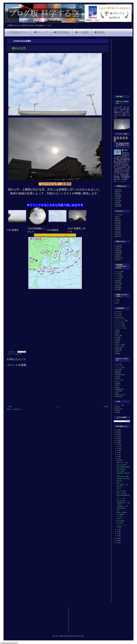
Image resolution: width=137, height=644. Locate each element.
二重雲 (117, 249)
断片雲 (117, 226)
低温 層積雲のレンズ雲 (122, 485)
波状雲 (117, 254)
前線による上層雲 (121, 491)
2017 (117, 543)
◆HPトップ (41, 33)
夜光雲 (117, 377)
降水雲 (117, 288)
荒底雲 (117, 286)
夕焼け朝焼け (118, 375)
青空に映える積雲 (121, 501)
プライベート (118, 405)
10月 (118, 448)
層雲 (116, 193)
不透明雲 (117, 247)
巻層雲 (17, 354)
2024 (117, 434)
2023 (117, 436)
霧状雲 (117, 237)
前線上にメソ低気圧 (121, 493)
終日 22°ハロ (120, 519)
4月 (118, 530)
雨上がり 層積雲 (120, 521)
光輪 (116, 334)
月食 (116, 386)
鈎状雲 (117, 233)
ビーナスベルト (119, 368)
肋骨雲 (117, 256)
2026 (117, 430)
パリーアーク (118, 323)
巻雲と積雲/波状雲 (121, 469)
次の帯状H (119, 527)
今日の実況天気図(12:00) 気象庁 (55, 235)
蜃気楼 (117, 354)
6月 (118, 457)
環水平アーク (118, 346)
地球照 (117, 373)
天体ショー (118, 380)
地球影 (117, 371)
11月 (118, 446)
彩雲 (116, 341)
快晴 (116, 384)
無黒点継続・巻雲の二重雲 (123, 479)
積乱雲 (117, 201)
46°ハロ (117, 315)
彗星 (116, 382)
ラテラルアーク (119, 326)
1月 (118, 536)
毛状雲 (117, 227)
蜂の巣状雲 (118, 258)
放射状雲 (117, 252)
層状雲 (117, 220)
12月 (118, 444)
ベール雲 (117, 279)
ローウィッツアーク (120, 328)
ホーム (58, 407)
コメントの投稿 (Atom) (15, 409)
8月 (118, 453)
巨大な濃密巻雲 (120, 515)
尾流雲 (117, 282)
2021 (117, 440)
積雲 (116, 203)
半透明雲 (117, 251)
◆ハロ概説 (82, 33)
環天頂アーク (118, 345)
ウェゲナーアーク (119, 319)
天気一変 (119, 489)
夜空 (116, 378)
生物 (116, 411)
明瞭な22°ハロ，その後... (123, 463)
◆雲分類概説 (62, 33)
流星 (116, 387)
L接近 (118, 510)
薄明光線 (117, 350)
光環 (116, 332)
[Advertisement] (122, 66)
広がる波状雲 (120, 523)
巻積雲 (117, 197)
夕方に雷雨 (119, 517)
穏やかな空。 (120, 481)
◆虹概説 (99, 33)
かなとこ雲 (118, 271)
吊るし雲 (117, 369)
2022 (117, 438)
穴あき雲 (117, 284)
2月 (118, 534)
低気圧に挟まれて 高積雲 (123, 476)
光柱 (116, 330)
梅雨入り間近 (120, 461)
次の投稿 (10, 407)
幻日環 (117, 339)
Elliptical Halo (118, 317)
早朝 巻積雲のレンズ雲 (122, 506)
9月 (118, 450)
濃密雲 (117, 229)
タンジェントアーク (120, 321)
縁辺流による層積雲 (121, 512)
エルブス (117, 364)
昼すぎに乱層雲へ (121, 471)
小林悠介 (126, 150)
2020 (117, 442)
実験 (116, 407)
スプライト (118, 366)
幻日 (116, 337)
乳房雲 (117, 281)
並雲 (116, 217)
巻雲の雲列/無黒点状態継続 (123, 467)
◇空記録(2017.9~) (18, 33)
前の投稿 (106, 407)
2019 (117, 539)
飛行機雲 (117, 397)
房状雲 (117, 222)
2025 (117, 432)
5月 (118, 459)
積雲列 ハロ (120, 483)
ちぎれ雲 (117, 273)
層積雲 (117, 192)
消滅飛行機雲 (118, 389)
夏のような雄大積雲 (121, 465)
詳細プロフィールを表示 (120, 181)
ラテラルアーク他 (121, 499)
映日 (116, 343)
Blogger (82, 636)
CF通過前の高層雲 (121, 508)
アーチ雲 (117, 275)
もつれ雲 (117, 245)
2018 (117, 541)
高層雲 (117, 204)
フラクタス (118, 277)
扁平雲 (117, 224)
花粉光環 (117, 348)
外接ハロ (117, 335)
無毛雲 (117, 231)
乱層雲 (117, 190)
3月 (118, 532)
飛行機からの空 (119, 395)
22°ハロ (13, 354)
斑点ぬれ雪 (118, 409)
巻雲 (116, 199)
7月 (118, 455)
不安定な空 (119, 487)
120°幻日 (117, 312)
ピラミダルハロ (119, 325)
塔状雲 (117, 218)
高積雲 (20, 354)
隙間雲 (117, 260)
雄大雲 (117, 235)
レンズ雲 (117, 215)
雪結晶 (117, 412)
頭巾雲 (117, 290)
